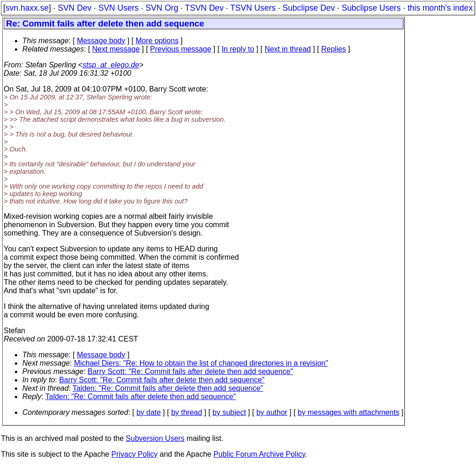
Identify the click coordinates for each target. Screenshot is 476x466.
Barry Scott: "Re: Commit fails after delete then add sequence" (191, 371)
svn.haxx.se (27, 8)
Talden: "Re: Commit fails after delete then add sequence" (168, 388)
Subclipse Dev (309, 8)
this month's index (440, 8)
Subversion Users (155, 438)
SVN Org (162, 8)
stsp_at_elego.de (111, 65)
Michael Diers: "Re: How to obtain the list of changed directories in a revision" (201, 363)
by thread (187, 412)
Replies (334, 49)
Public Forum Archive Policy (259, 454)
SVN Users (118, 8)
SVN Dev (74, 8)
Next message (116, 49)
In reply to (238, 49)
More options (157, 41)
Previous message (181, 49)
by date (148, 412)
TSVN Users (253, 8)
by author (272, 412)
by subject (229, 412)
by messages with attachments (348, 412)
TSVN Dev (204, 8)
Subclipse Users (371, 8)
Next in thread (288, 49)
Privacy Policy (134, 454)
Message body (101, 41)
